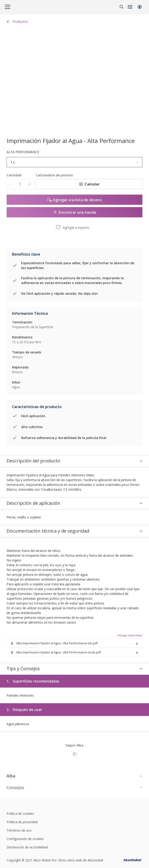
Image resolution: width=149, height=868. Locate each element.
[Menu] (8, 7)
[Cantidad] (20, 184)
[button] (140, 7)
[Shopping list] (131, 7)
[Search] (121, 7)
